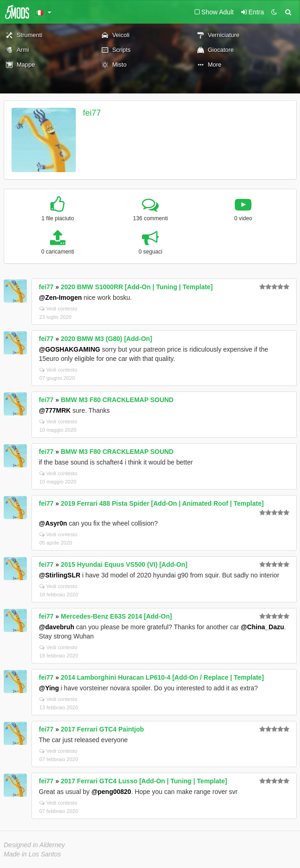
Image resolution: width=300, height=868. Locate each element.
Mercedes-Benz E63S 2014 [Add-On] (116, 616)
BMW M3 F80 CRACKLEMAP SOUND (117, 400)
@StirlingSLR (60, 575)
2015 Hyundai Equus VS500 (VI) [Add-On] (124, 564)
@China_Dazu (263, 627)
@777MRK (55, 410)
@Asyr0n (53, 523)
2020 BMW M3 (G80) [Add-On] (107, 339)
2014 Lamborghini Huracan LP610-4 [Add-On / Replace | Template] (162, 677)
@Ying (49, 688)
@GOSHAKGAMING (70, 349)
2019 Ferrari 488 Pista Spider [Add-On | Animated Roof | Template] (162, 503)
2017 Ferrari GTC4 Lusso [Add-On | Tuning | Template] (144, 781)
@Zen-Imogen (60, 298)
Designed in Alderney (34, 845)
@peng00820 (111, 792)
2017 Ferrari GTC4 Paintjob (103, 729)
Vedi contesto (58, 309)
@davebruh (57, 627)
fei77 (92, 113)
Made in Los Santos (32, 854)
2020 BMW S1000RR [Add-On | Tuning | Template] (137, 287)
